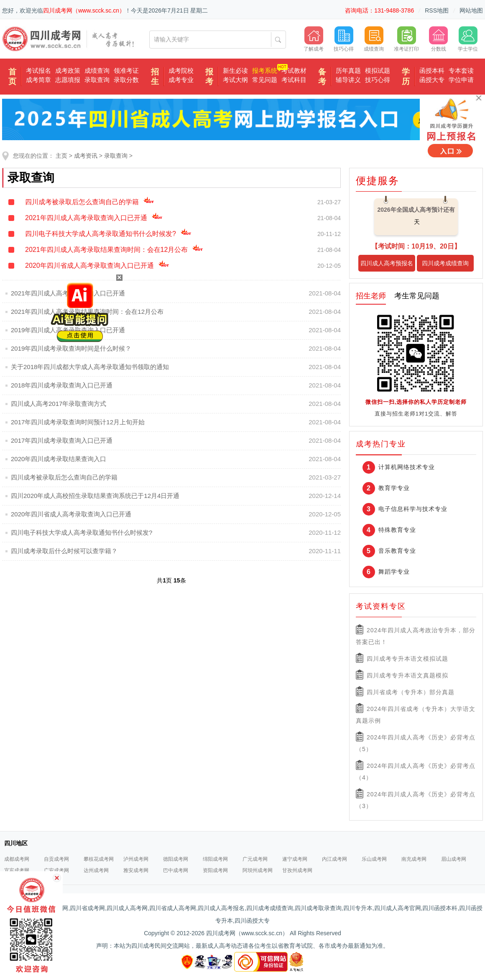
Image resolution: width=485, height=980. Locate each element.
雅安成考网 (136, 870)
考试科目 (294, 80)
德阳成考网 (176, 859)
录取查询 (97, 80)
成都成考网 (17, 859)
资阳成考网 (215, 870)
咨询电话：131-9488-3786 (379, 10)
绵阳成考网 (215, 859)
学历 (406, 77)
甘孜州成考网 (297, 870)
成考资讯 (86, 156)
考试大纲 (235, 80)
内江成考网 (334, 859)
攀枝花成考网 (99, 859)
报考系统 (265, 71)
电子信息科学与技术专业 (413, 509)
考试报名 (38, 71)
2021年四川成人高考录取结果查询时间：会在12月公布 (114, 250)
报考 (209, 77)
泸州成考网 (136, 859)
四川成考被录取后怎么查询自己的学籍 (90, 202)
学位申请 (461, 80)
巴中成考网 (176, 870)
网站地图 (471, 10)
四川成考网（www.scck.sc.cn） (84, 10)
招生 (155, 77)
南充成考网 (414, 859)
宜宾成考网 (17, 870)
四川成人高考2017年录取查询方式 (59, 404)
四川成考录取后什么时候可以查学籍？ (64, 551)
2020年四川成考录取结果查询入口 (59, 459)
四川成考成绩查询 (445, 263)
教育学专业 (394, 488)
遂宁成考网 (295, 859)
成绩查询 (97, 71)
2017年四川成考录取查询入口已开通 (62, 440)
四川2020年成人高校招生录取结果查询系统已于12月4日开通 (95, 496)
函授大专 (432, 80)
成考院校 (181, 71)
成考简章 (38, 80)
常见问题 (265, 80)
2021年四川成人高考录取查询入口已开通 (94, 218)
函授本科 (432, 71)
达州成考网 (96, 870)
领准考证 (126, 71)
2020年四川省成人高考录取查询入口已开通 (97, 266)
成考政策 (68, 71)
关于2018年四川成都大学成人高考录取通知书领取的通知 (90, 367)
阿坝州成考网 (258, 870)
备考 (322, 77)
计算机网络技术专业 (407, 467)
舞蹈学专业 (394, 572)
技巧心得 (378, 80)
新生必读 (235, 71)
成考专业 (181, 80)
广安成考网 (56, 870)
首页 (12, 77)
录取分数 (126, 80)
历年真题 (348, 71)
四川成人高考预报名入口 (387, 266)
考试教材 (294, 71)
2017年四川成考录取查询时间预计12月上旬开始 (78, 422)
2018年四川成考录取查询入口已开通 (62, 385)
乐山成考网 (374, 859)
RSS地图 (437, 10)
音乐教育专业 (397, 551)
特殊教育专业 (397, 530)
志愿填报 (68, 80)
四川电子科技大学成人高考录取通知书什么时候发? (108, 234)
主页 (61, 156)
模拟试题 (378, 71)
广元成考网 (255, 859)
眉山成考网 (454, 859)
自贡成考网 (56, 859)
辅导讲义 (348, 80)
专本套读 (461, 71)
